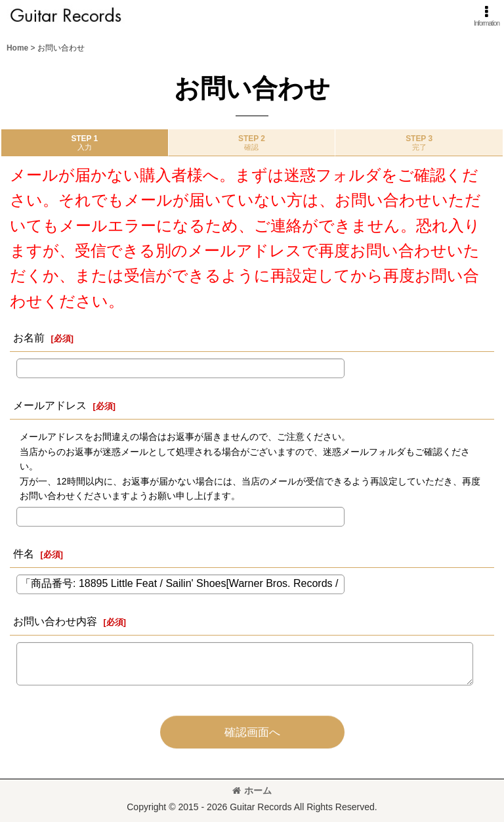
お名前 (29, 337)
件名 (24, 553)
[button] (487, 16)
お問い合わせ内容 (55, 621)
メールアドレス (50, 405)
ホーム (252, 790)
